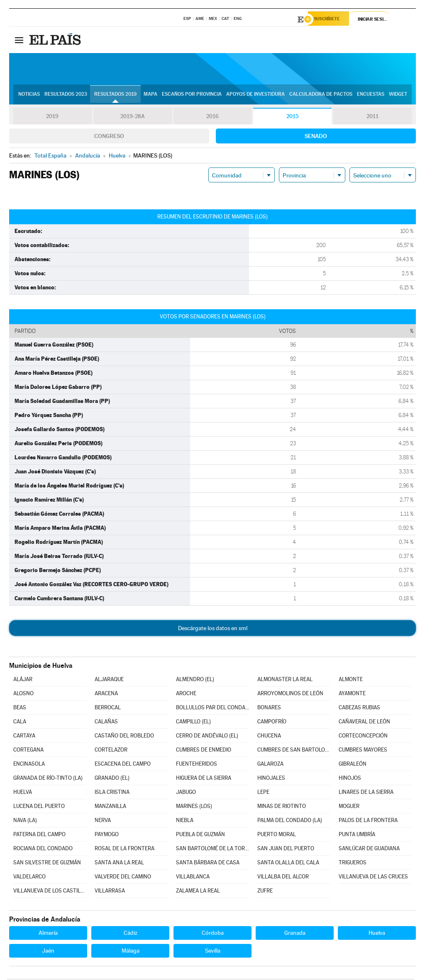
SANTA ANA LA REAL (119, 864)
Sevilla (213, 952)
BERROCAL (108, 709)
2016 (212, 118)
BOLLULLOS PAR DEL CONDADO (212, 709)
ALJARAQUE (109, 680)
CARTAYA (24, 737)
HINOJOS (350, 779)
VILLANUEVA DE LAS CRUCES (373, 878)
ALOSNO (23, 695)
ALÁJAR (23, 680)
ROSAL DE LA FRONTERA (125, 850)
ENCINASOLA (29, 765)
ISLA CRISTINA (112, 793)
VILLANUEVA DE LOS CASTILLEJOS (50, 892)
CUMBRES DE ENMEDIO (204, 751)
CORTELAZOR (111, 751)
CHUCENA (269, 737)
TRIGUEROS (353, 864)
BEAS (20, 709)
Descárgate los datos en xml (213, 629)
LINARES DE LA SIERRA (366, 793)
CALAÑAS (106, 723)
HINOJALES (271, 779)
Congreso (109, 137)
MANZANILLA (110, 807)
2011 (372, 118)
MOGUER (349, 807)
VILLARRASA (110, 892)
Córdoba (213, 934)
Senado (316, 137)
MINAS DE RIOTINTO (282, 807)
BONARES (269, 709)
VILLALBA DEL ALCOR (283, 878)
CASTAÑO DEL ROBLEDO (124, 737)
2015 (293, 118)
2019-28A (133, 118)
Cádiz (131, 934)
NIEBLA (185, 821)
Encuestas (371, 96)
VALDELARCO (29, 878)
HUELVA (23, 793)
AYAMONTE (352, 695)
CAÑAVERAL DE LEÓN (364, 723)
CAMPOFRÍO (272, 723)
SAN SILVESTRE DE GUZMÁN (47, 864)
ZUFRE (265, 892)
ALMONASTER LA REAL (285, 680)
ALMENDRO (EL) (195, 680)
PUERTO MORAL (277, 836)
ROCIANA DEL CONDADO (43, 850)
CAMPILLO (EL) (193, 723)
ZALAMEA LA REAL (198, 892)
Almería (48, 934)
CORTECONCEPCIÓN (363, 737)
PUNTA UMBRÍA (357, 836)
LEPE (263, 793)
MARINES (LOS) (194, 807)
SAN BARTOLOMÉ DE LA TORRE (212, 850)
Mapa (150, 96)
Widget (398, 96)
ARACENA (106, 695)
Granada (295, 934)
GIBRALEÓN (353, 765)
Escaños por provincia (192, 96)
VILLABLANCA (193, 878)
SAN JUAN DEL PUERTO (286, 850)
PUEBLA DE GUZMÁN (200, 836)
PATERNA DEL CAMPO (39, 836)
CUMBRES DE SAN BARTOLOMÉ (294, 751)
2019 (52, 118)
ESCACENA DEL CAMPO (123, 765)
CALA (20, 723)
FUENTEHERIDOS (197, 765)
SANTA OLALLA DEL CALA (288, 864)
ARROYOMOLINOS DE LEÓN (290, 695)
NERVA (103, 821)
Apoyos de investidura (255, 96)
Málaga (131, 952)
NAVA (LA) (25, 821)
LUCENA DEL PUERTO (39, 807)
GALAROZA (270, 765)
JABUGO (186, 793)
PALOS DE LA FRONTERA (368, 821)
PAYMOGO (107, 836)
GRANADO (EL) (112, 779)
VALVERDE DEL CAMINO (123, 878)
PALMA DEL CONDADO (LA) (290, 821)
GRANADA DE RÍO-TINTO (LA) (48, 779)
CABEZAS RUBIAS (359, 709)
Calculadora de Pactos (321, 96)
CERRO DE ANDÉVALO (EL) (207, 737)
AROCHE (186, 695)
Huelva (377, 934)
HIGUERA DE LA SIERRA (204, 779)
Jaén (48, 952)
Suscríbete (331, 19)
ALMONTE (351, 680)
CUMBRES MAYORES (363, 751)
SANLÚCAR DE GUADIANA (369, 850)
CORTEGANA (28, 751)
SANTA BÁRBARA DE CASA (208, 864)
